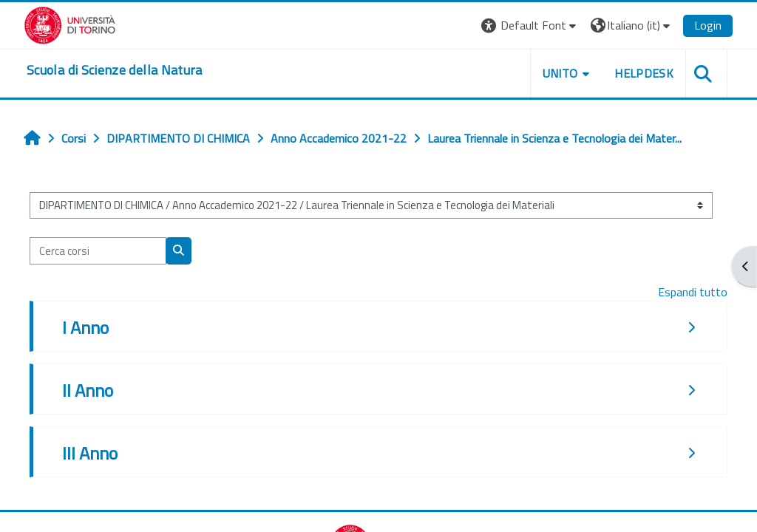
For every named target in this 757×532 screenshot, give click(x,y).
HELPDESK (644, 73)
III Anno (90, 453)
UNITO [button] (560, 73)
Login (708, 25)
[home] (115, 70)
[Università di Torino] (70, 24)
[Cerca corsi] (98, 250)
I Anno (85, 327)
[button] (530, 25)
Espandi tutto (693, 292)
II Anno (88, 390)
